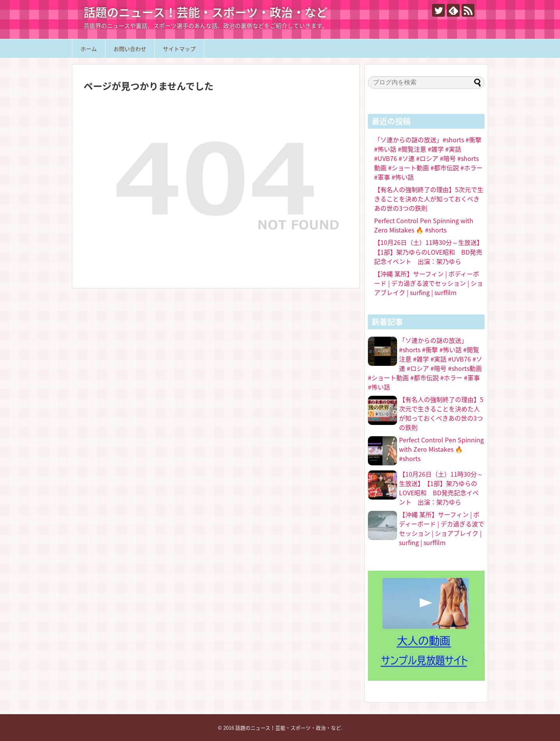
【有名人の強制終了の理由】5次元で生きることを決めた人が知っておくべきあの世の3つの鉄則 (429, 199)
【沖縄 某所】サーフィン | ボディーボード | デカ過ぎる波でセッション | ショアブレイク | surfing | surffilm (429, 283)
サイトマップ (179, 49)
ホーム (89, 49)
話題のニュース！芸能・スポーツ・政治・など (206, 12)
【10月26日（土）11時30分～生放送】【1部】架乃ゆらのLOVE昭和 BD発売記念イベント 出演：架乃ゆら (429, 252)
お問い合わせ (130, 49)
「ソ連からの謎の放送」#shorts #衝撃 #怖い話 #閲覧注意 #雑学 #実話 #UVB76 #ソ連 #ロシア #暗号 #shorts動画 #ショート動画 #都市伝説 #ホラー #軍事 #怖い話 (428, 158)
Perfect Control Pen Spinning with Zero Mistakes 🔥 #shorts (424, 225)
